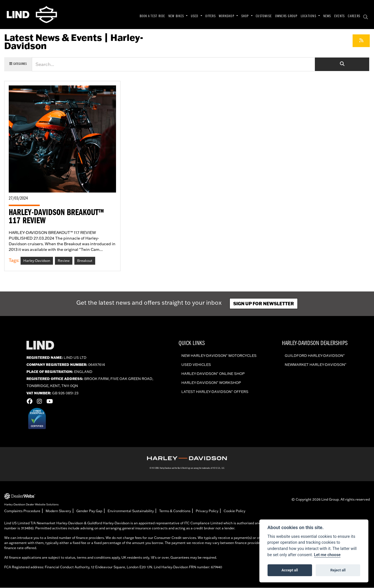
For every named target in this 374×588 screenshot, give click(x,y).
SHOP (246, 16)
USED (195, 16)
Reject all (338, 570)
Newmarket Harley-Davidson (316, 365)
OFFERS (211, 16)
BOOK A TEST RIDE (153, 16)
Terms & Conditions (175, 511)
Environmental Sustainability (131, 511)
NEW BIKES (177, 16)
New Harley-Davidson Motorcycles (219, 356)
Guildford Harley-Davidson (315, 356)
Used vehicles (196, 365)
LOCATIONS (309, 16)
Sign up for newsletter (264, 304)
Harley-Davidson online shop (213, 374)
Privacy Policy (207, 511)
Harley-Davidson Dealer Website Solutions (31, 505)
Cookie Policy (234, 511)
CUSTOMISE (264, 16)
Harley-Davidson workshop (211, 383)
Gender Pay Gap (89, 511)
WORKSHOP (227, 16)
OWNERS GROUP (286, 16)
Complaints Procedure (22, 511)
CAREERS (354, 16)
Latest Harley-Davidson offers (215, 392)
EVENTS (340, 16)
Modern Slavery (58, 511)
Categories (18, 64)
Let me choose (327, 555)
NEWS (327, 16)
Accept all (290, 570)
